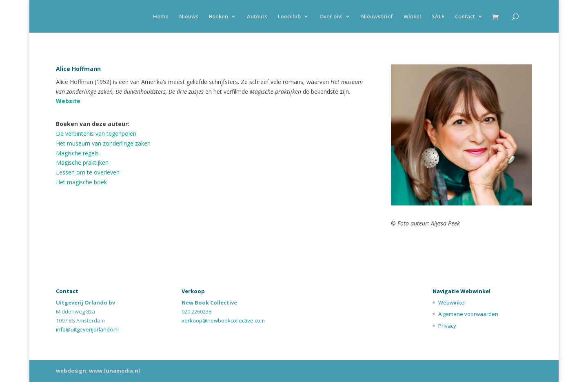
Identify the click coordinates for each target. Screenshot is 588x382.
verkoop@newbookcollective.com (223, 320)
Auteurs (257, 17)
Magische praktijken (82, 162)
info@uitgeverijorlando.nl (87, 329)
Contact (465, 17)
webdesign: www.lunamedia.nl (98, 371)
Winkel (412, 17)
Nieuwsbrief (377, 17)
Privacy (447, 326)
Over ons (331, 17)
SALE (438, 17)
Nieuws (189, 17)
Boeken (219, 17)
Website (68, 101)
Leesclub (289, 17)
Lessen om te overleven (88, 172)
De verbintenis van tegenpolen (96, 134)
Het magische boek (81, 182)
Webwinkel (452, 303)
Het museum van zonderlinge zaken (103, 143)
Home (161, 17)
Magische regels (77, 153)
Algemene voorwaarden (468, 314)
